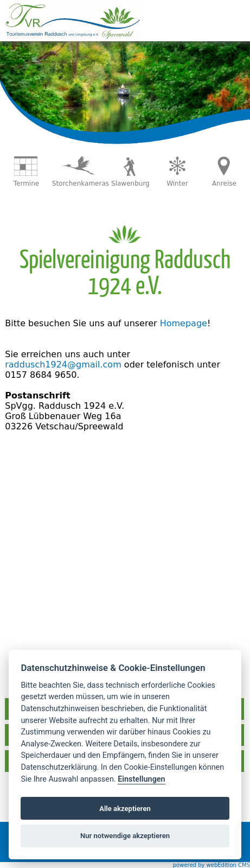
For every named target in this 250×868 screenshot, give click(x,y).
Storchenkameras (81, 183)
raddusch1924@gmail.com (63, 365)
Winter (177, 183)
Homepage (184, 323)
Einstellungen (141, 779)
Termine (26, 183)
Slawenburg (130, 183)
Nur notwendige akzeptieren (125, 836)
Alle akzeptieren (125, 809)
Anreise (224, 183)
